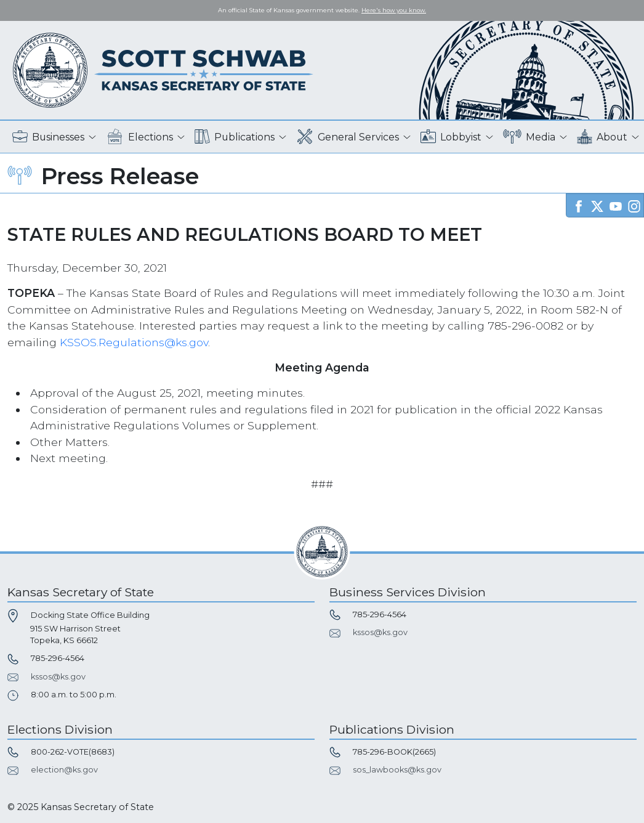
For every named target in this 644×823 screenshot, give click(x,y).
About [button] (602, 137)
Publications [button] (235, 137)
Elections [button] (139, 137)
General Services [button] (348, 137)
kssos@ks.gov (58, 677)
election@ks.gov (64, 770)
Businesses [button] (48, 137)
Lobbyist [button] (451, 137)
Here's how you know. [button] (394, 10)
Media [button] (529, 137)
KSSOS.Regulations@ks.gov (134, 342)
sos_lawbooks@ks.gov (397, 770)
